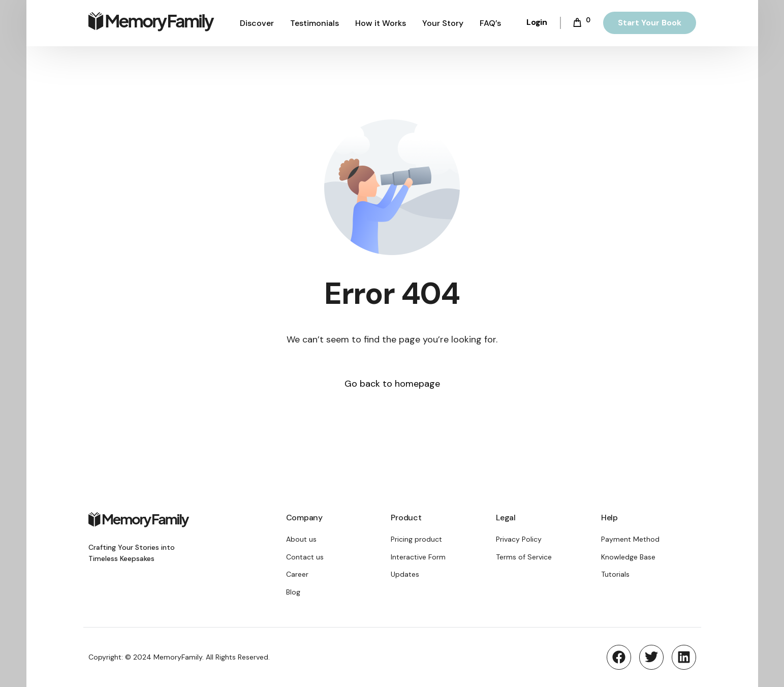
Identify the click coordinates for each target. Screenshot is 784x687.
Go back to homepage (392, 384)
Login (537, 22)
